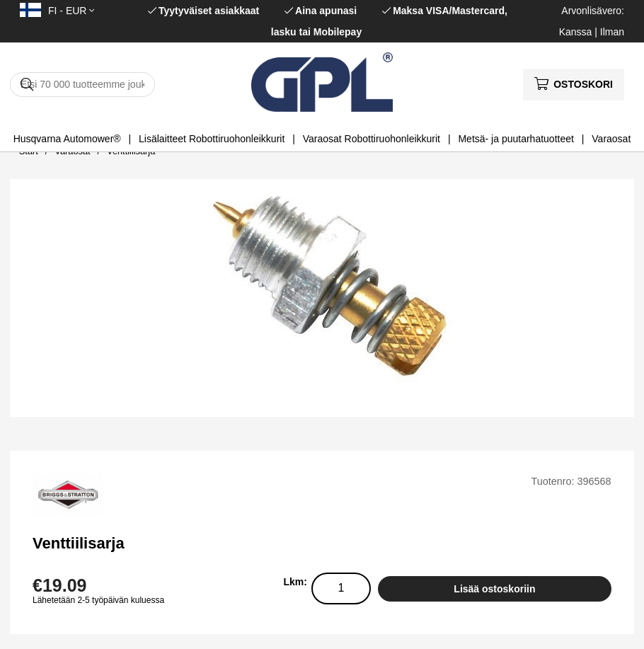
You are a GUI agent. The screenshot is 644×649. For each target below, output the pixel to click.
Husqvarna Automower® (67, 139)
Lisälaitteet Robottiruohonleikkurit (212, 139)
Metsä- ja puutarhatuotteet (516, 139)
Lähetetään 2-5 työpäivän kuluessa (98, 600)
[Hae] (82, 85)
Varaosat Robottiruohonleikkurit (372, 139)
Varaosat (611, 139)
